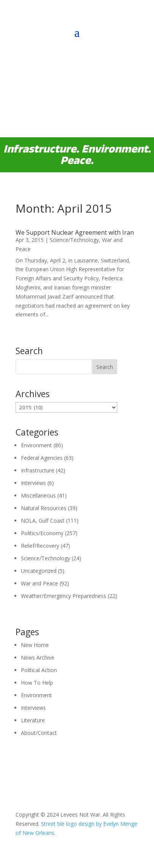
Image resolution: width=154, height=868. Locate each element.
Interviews (33, 483)
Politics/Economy (42, 533)
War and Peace (39, 583)
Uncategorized (39, 571)
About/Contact (39, 733)
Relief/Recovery (40, 546)
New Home (35, 645)
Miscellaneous (38, 495)
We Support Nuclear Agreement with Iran (75, 232)
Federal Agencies (42, 458)
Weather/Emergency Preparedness (64, 596)
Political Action (39, 670)
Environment (36, 445)
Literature (33, 720)
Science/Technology (74, 240)
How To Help (37, 683)
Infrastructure (38, 470)
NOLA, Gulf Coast (43, 521)
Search (105, 367)
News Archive (38, 657)
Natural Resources (44, 508)
